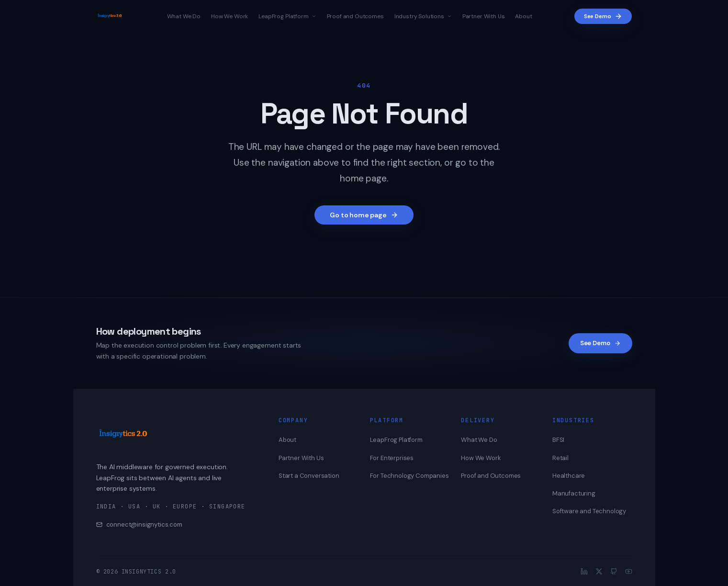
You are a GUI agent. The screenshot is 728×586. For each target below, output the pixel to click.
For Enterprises (392, 458)
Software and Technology (589, 511)
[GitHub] (614, 571)
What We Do (184, 16)
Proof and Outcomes (355, 16)
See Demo (603, 16)
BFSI (558, 440)
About (523, 16)
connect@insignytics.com (139, 524)
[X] (599, 571)
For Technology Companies (409, 476)
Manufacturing (574, 493)
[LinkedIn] (584, 571)
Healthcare (569, 476)
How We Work (230, 16)
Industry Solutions (423, 16)
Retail (560, 458)
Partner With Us (484, 16)
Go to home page (364, 215)
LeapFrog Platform (287, 16)
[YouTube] (629, 571)
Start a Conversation (309, 476)
